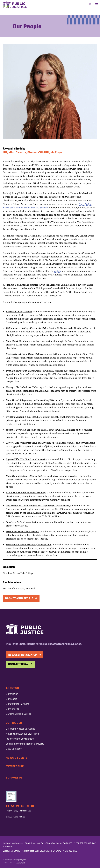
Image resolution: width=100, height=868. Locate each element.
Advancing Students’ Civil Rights (23, 734)
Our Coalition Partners (17, 704)
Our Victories (13, 709)
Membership (15, 766)
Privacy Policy (12, 811)
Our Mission (12, 694)
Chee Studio (20, 862)
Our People (11, 699)
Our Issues (14, 723)
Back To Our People (19, 598)
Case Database (14, 749)
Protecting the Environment (20, 739)
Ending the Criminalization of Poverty (25, 744)
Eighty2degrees (20, 860)
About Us (12, 688)
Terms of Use (25, 811)
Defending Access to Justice (20, 729)
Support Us (14, 778)
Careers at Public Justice (19, 714)
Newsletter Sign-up (23, 655)
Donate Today (18, 664)
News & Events (17, 758)
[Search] (90, 5)
